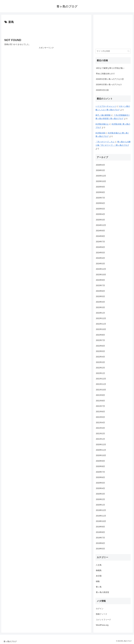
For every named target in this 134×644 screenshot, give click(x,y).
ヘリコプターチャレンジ (106, 106)
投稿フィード (102, 614)
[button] (129, 51)
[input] (113, 51)
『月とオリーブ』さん (105, 142)
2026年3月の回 (102, 90)
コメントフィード (103, 620)
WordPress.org (102, 625)
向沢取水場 (100, 133)
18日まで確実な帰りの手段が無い (110, 68)
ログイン (100, 609)
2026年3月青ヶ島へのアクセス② (110, 79)
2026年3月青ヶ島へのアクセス (109, 85)
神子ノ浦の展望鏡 (103, 115)
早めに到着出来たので (105, 74)
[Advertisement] (46, 30)
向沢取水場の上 (102, 124)
